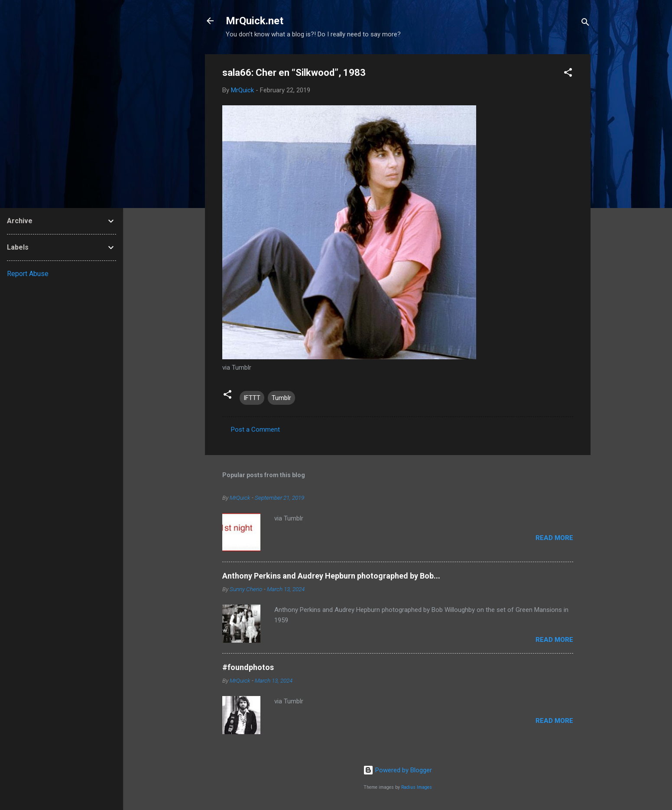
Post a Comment (255, 429)
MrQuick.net (255, 21)
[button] (568, 74)
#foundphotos (248, 667)
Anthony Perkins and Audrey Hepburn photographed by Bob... (331, 576)
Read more (554, 538)
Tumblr (281, 398)
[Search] (585, 24)
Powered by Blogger (398, 770)
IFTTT (252, 398)
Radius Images (417, 787)
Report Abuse (28, 274)
